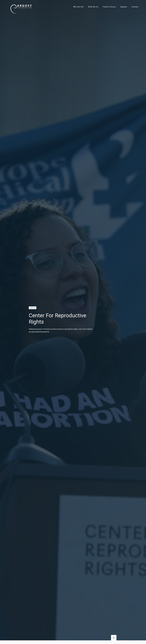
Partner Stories (109, 7)
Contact (135, 7)
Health (33, 308)
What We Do (93, 7)
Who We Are (78, 7)
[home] (21, 7)
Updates (124, 7)
